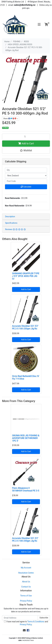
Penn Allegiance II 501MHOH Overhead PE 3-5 (26, 489)
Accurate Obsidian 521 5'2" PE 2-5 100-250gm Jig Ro (25, 327)
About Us (26, 582)
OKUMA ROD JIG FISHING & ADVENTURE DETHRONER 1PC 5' (26, 438)
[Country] (26, 176)
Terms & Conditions (36, 622)
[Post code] (26, 181)
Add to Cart (26, 144)
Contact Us (26, 587)
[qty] (26, 170)
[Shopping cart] (46, 25)
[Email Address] (20, 618)
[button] (26, 150)
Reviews (15, 229)
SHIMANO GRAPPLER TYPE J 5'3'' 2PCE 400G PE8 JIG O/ (26, 276)
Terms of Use (26, 596)
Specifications (11, 223)
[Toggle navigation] (39, 25)
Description (10, 217)
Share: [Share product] (10, 119)
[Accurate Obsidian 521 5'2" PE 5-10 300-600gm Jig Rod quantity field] (26, 137)
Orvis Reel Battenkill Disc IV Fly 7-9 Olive (26, 377)
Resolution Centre (26, 573)
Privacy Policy (26, 601)
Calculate (26, 187)
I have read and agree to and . (26, 623)
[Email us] (24, 630)
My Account (26, 568)
